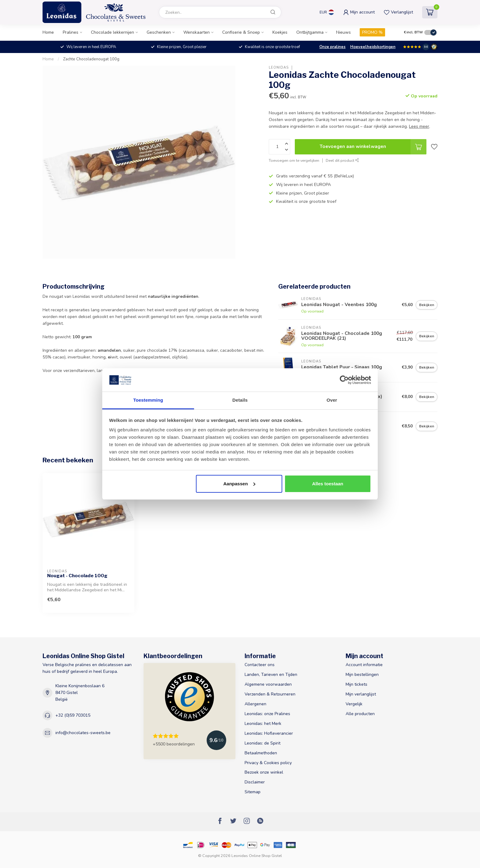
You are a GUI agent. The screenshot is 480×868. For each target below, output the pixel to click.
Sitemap (253, 792)
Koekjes (280, 32)
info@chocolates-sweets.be (83, 733)
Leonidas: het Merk (263, 724)
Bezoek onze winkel (264, 772)
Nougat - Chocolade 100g (77, 576)
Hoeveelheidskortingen (373, 47)
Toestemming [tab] (148, 400)
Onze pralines (332, 47)
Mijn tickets (356, 684)
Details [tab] (240, 400)
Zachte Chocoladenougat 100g (91, 59)
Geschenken (159, 32)
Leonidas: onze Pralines (267, 714)
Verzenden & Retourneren (270, 694)
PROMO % (372, 32)
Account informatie (364, 665)
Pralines (71, 32)
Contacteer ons (260, 665)
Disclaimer (255, 782)
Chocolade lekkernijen (112, 32)
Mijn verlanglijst (361, 694)
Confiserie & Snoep (241, 32)
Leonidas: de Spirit (262, 743)
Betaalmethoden (261, 753)
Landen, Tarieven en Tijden (271, 675)
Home (48, 32)
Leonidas (279, 68)
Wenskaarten (197, 32)
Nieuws (343, 32)
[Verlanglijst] (434, 147)
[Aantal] (279, 147)
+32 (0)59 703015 (73, 715)
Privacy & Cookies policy (268, 763)
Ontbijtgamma (310, 32)
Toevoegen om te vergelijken (294, 160)
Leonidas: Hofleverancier (269, 733)
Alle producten (360, 714)
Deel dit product (342, 160)
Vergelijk (354, 704)
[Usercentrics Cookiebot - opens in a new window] (344, 380)
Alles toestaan (328, 484)
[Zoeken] (273, 12)
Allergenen (255, 704)
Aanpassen (239, 484)
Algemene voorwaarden (268, 684)
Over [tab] (332, 400)
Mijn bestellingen (362, 675)
